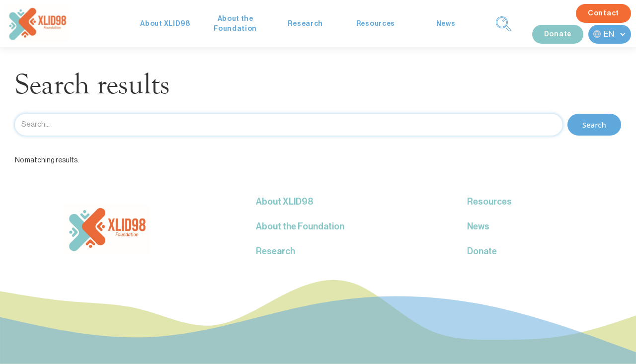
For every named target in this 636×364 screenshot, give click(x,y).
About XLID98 (165, 24)
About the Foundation (300, 226)
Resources (376, 24)
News (446, 24)
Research (305, 24)
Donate (558, 34)
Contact (603, 13)
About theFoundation (235, 24)
